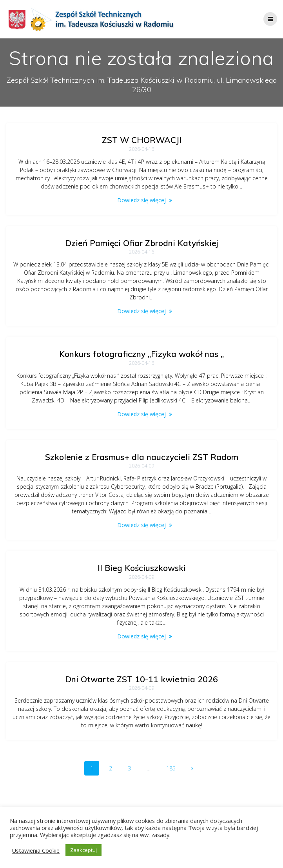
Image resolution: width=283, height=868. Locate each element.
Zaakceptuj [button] (83, 850)
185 (174, 768)
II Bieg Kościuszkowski (142, 568)
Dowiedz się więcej (141, 200)
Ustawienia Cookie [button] (36, 850)
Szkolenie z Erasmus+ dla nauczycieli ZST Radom (142, 457)
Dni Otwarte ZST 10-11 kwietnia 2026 (141, 679)
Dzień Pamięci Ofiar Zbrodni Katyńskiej (142, 243)
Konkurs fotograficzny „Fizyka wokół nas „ (141, 354)
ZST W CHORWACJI (142, 140)
